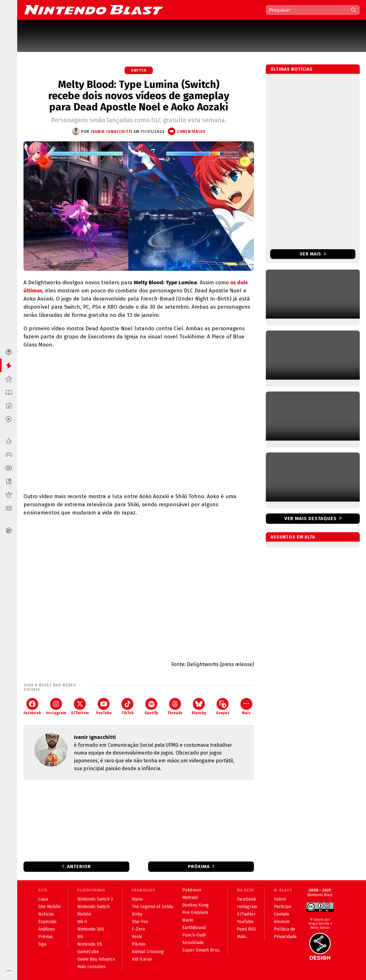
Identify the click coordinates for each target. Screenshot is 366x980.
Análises (46, 929)
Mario (137, 899)
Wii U (82, 922)
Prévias (46, 937)
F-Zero (139, 929)
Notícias (46, 914)
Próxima (199, 866)
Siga (42, 944)
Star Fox (140, 922)
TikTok (128, 707)
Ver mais (313, 254)
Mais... (243, 937)
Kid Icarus (142, 959)
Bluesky (199, 707)
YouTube (104, 707)
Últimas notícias (292, 69)
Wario (188, 920)
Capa (43, 899)
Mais (246, 707)
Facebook (32, 707)
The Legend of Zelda (152, 907)
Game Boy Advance (96, 959)
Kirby (137, 914)
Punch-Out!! (194, 935)
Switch (139, 70)
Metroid (190, 898)
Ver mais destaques (310, 518)
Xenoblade (193, 943)
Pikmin (139, 944)
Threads (175, 707)
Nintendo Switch (93, 907)
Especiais (47, 922)
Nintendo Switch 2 (95, 899)
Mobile (84, 914)
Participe (283, 907)
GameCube (88, 952)
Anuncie (282, 922)
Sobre (280, 899)
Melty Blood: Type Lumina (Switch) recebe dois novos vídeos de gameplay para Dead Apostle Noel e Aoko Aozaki (139, 96)
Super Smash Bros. (201, 950)
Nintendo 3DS (91, 929)
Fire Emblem (195, 913)
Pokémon (192, 890)
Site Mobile (49, 907)
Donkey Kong (196, 905)
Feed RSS (246, 929)
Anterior (79, 866)
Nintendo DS (90, 944)
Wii (80, 937)
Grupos (223, 707)
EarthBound (194, 928)
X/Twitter (80, 707)
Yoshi (137, 937)
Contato (282, 914)
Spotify (151, 707)
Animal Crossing (148, 952)
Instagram (56, 707)
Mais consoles (91, 967)
